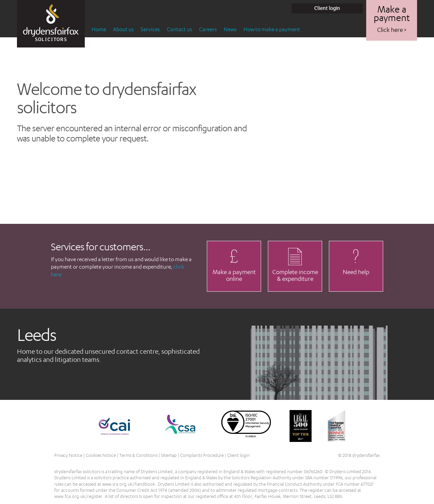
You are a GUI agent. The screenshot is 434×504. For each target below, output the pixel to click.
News (230, 29)
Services (150, 29)
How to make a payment (272, 29)
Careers (208, 29)
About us (123, 29)
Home (99, 29)
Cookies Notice (101, 455)
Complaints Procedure (202, 455)
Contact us (180, 29)
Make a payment (392, 19)
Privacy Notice (68, 455)
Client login (239, 455)
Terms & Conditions (139, 455)
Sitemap (169, 455)
